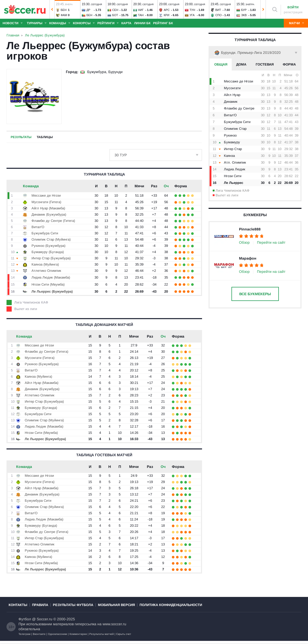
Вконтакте (39, 634)
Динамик (231, 102)
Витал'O (230, 115)
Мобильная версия (116, 605)
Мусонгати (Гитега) (46, 202)
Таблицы (45, 137)
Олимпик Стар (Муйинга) (51, 239)
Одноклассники (58, 634)
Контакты (18, 605)
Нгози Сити (233, 176)
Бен (64, 10)
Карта (126, 23)
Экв (244, 15)
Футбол (25, 619)
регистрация (293, 12)
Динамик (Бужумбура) (49, 214)
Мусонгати (232, 88)
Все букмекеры (255, 294)
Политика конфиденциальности (171, 605)
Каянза (229, 156)
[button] (52, 9)
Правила (40, 605)
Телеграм (24, 634)
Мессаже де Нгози (238, 81)
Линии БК (142, 23)
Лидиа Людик (235, 169)
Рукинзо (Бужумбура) (48, 246)
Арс (167, 10)
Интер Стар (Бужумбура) (51, 258)
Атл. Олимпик (235, 162)
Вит (218, 10)
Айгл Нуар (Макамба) (48, 208)
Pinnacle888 (250, 229)
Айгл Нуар (232, 95)
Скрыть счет (124, 634)
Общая (221, 64)
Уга (192, 15)
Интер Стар (233, 149)
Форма (289, 64)
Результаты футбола (73, 605)
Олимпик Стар (235, 129)
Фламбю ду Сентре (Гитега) (53, 221)
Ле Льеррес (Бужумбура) (52, 291)
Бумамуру (232, 142)
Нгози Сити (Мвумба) (48, 284)
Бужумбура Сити (237, 122)
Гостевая (265, 64)
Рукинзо (230, 135)
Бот (115, 15)
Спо (218, 15)
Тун (192, 10)
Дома (241, 64)
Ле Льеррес (234, 183)
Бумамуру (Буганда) (48, 252)
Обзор (244, 242)
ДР (88, 10)
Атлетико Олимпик (46, 271)
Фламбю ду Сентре (239, 108)
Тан (141, 15)
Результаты (21, 137)
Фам (64, 15)
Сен (115, 10)
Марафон (248, 258)
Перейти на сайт (271, 242)
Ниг (141, 10)
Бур (244, 10)
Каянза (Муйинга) (45, 264)
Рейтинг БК (163, 23)
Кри (167, 15)
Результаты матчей (102, 634)
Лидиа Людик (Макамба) (51, 277)
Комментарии (78, 634)
